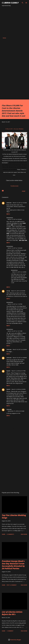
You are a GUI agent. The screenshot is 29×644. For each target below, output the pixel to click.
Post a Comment (12, 585)
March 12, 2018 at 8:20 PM (19, 389)
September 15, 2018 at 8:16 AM (16, 411)
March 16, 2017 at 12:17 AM (15, 331)
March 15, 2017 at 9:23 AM (20, 203)
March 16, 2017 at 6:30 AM (20, 349)
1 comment (10, 631)
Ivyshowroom (15, 186)
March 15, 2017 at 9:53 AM (15, 219)
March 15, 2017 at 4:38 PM (19, 272)
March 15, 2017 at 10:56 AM (15, 248)
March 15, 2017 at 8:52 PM (18, 291)
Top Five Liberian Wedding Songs (14, 516)
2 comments (10, 534)
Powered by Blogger (15, 640)
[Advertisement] (14, 22)
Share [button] (24, 191)
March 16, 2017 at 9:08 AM (20, 358)
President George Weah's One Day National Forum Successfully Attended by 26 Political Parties (13, 565)
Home (4, 38)
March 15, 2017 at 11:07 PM (15, 304)
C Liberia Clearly (10, 3)
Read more (24, 534)
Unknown (9, 203)
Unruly (8, 291)
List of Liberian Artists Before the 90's (12, 613)
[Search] (23, 3)
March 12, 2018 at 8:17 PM (19, 371)
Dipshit (8, 371)
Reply (8, 214)
